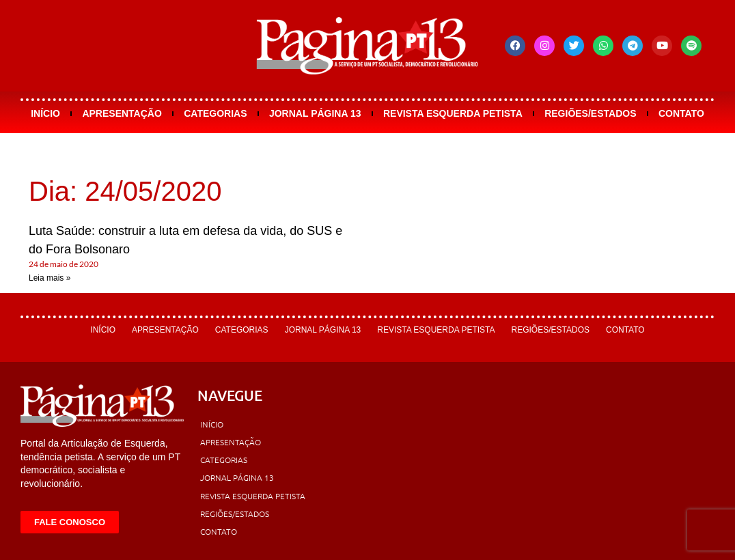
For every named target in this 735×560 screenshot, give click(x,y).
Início (45, 113)
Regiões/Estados (590, 113)
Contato (681, 113)
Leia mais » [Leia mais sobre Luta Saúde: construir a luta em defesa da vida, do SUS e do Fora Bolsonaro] (50, 278)
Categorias (215, 113)
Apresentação (122, 113)
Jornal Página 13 (315, 113)
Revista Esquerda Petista (453, 113)
